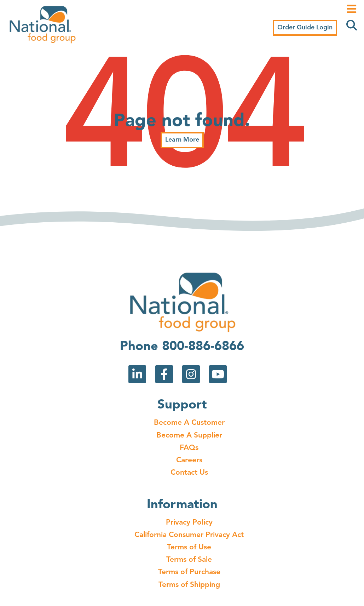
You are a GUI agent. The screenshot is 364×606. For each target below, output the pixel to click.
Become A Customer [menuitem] (189, 423)
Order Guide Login (305, 28)
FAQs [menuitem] (189, 448)
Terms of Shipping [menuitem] (189, 585)
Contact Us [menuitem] (189, 473)
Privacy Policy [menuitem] (189, 523)
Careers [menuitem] (189, 460)
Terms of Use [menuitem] (189, 547)
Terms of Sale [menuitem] (189, 560)
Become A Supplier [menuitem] (189, 436)
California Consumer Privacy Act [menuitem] (189, 535)
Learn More (182, 140)
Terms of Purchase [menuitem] (189, 572)
